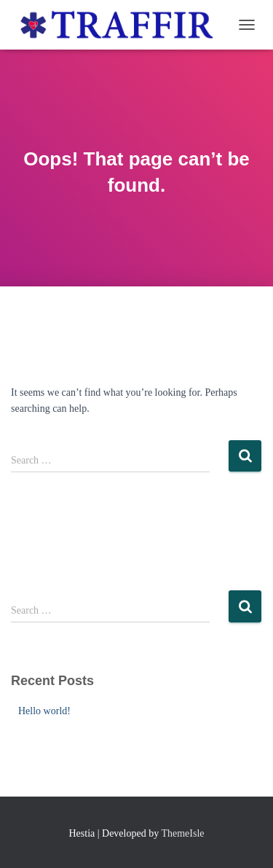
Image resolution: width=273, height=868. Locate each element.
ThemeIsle (182, 833)
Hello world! (44, 711)
